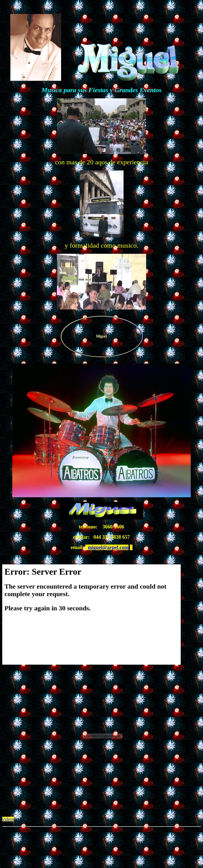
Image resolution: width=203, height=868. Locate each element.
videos (8, 819)
